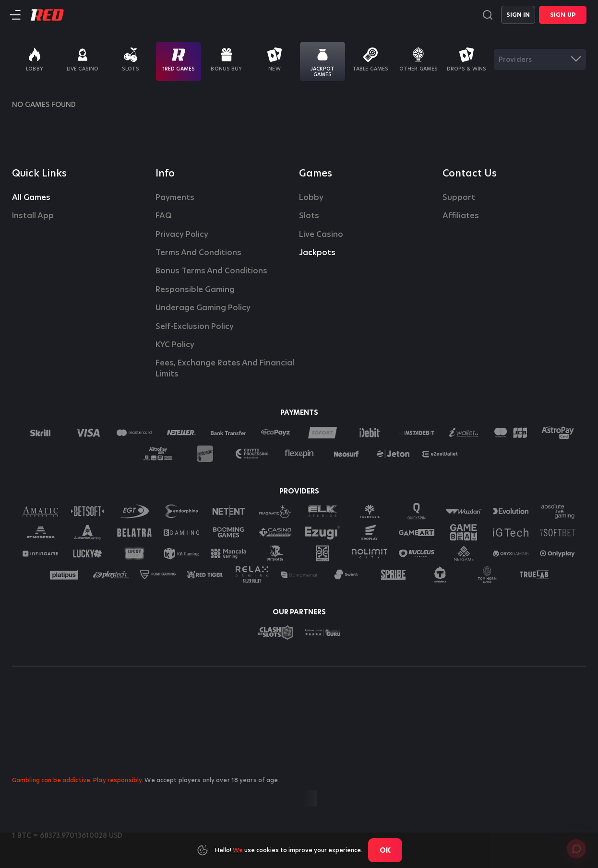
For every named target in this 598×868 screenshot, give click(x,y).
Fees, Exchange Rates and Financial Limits (226, 368)
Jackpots (317, 253)
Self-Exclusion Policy (195, 327)
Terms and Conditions (198, 253)
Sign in (518, 15)
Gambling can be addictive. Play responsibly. (78, 780)
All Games (31, 198)
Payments (175, 198)
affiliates (461, 216)
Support (459, 198)
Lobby (311, 198)
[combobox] (540, 59)
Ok (385, 850)
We (238, 850)
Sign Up (563, 15)
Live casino (321, 235)
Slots (309, 216)
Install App (33, 216)
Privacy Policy (182, 235)
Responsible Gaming (195, 290)
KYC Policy (175, 345)
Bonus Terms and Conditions (211, 271)
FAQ (164, 216)
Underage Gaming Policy (203, 308)
